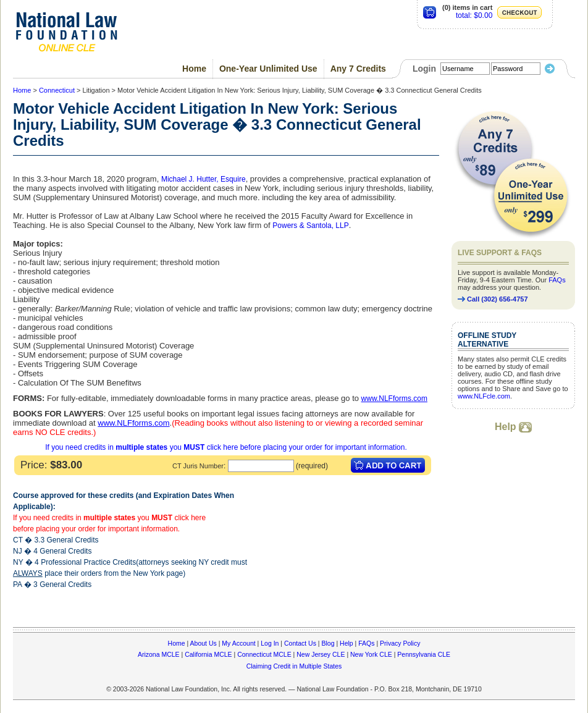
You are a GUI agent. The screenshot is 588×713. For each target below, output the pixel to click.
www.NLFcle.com (484, 396)
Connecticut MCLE (264, 654)
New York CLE (371, 654)
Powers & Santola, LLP (310, 226)
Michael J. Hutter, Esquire (204, 179)
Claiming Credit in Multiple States (294, 666)
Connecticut (57, 90)
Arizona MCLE (159, 654)
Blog (328, 643)
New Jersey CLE (321, 654)
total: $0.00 (474, 15)
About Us (204, 643)
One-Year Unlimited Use (268, 69)
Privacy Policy (400, 643)
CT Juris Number (198, 466)
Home (194, 69)
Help (513, 427)
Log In (270, 643)
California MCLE (208, 654)
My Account (238, 643)
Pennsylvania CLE (424, 654)
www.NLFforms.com (394, 399)
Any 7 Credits (358, 69)
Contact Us (300, 643)
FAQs (557, 280)
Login (424, 69)
